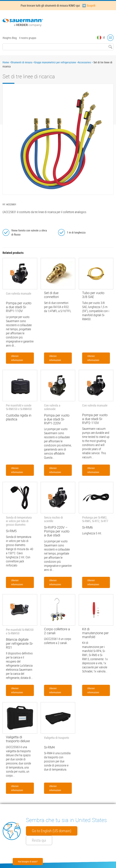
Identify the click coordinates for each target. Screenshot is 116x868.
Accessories (84, 62)
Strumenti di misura (22, 62)
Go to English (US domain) (52, 831)
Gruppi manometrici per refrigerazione (55, 62)
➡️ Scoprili (89, 5)
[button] (58, 139)
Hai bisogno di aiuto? (28, 861)
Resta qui (39, 840)
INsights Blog (10, 38)
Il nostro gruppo (28, 38)
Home (6, 62)
